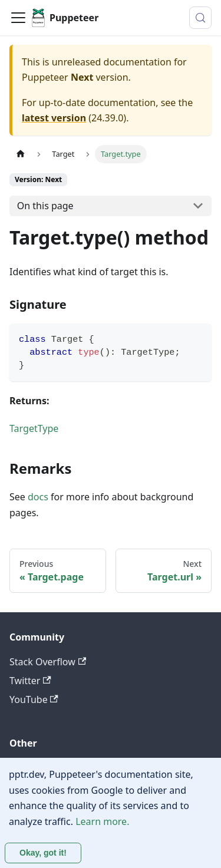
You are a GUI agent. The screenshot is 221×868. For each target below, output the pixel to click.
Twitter (30, 681)
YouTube (34, 699)
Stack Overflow (48, 662)
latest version (54, 118)
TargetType (34, 428)
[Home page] (21, 154)
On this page (45, 206)
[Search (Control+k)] (200, 18)
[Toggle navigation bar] (18, 18)
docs (38, 497)
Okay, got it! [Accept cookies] (43, 853)
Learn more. (102, 821)
